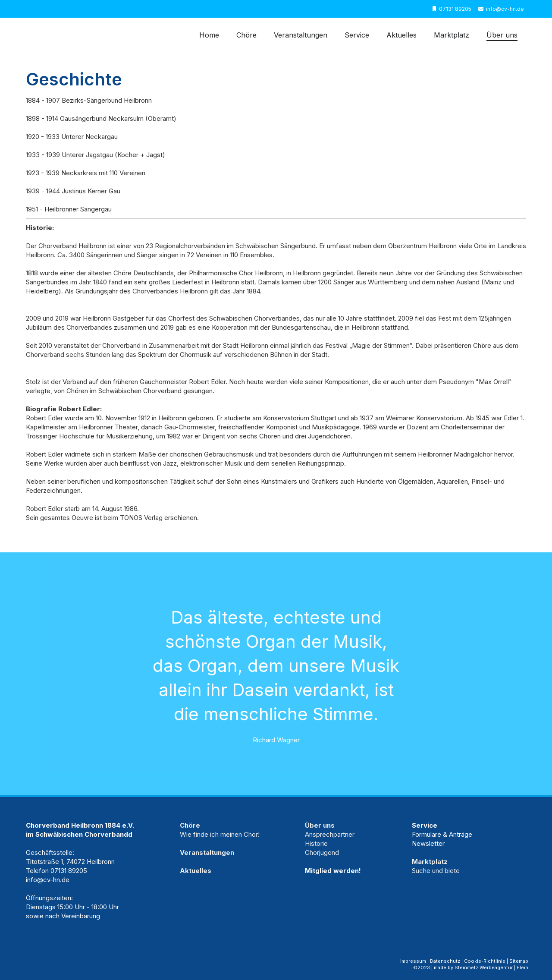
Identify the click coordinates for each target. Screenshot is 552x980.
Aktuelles (401, 35)
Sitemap (519, 961)
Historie (316, 843)
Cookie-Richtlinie (485, 961)
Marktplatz (452, 35)
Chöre (246, 35)
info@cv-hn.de (505, 9)
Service (357, 35)
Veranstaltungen (301, 35)
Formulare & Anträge (442, 834)
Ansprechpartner (330, 834)
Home (209, 35)
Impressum (413, 961)
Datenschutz (445, 961)
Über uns (502, 35)
